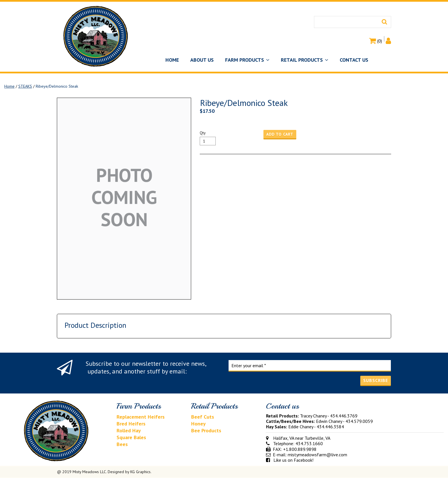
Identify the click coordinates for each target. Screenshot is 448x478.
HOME (172, 60)
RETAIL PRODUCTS (305, 60)
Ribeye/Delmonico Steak (57, 86)
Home (9, 86)
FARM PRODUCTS (247, 60)
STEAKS (25, 86)
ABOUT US (202, 60)
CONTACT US (354, 60)
